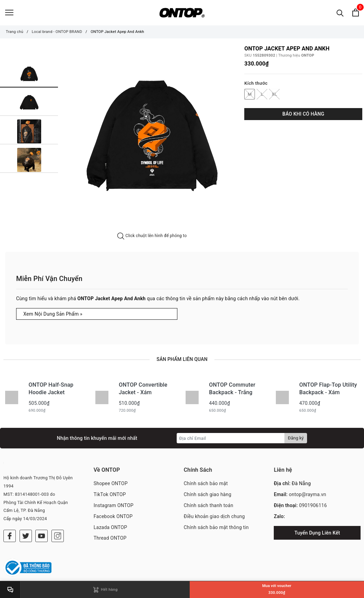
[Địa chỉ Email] (231, 439)
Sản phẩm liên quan (182, 360)
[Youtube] (42, 536)
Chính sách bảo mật (206, 484)
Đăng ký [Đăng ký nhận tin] (296, 439)
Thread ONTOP (110, 539)
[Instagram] (58, 536)
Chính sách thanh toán (209, 506)
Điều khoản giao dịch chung (214, 517)
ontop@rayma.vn (308, 495)
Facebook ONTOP (113, 517)
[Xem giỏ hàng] (356, 13)
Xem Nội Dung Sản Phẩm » (53, 314)
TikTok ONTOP (110, 495)
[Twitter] (26, 536)
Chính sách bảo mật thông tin (216, 528)
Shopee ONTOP (111, 484)
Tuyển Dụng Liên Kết (317, 533)
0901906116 (313, 506)
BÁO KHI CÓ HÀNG (303, 114)
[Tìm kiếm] (340, 13)
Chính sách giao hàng (208, 495)
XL (274, 95)
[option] (152, 140)
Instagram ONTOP (114, 506)
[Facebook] (10, 536)
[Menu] (9, 13)
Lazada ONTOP (110, 528)
